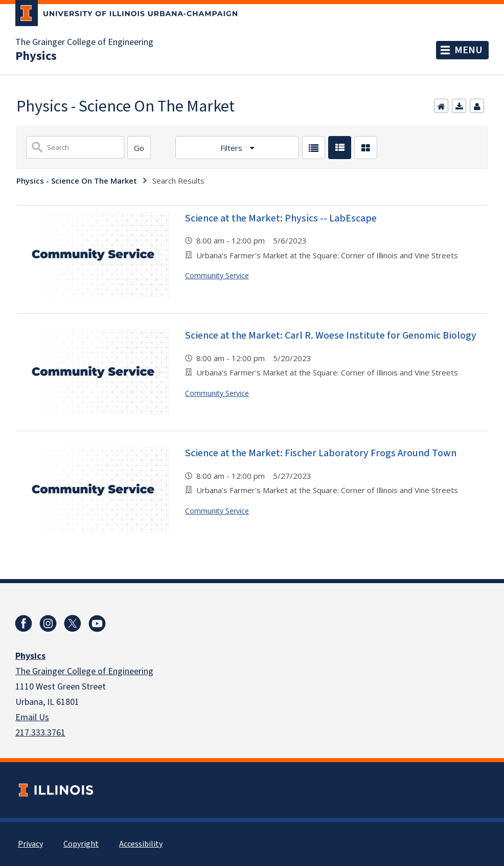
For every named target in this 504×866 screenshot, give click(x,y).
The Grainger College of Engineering (84, 42)
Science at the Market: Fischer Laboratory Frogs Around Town (321, 453)
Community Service (217, 275)
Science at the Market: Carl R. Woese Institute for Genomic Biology (331, 336)
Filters (232, 148)
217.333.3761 (40, 733)
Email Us (32, 717)
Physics (36, 56)
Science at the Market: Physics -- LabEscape (281, 218)
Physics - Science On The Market (77, 181)
